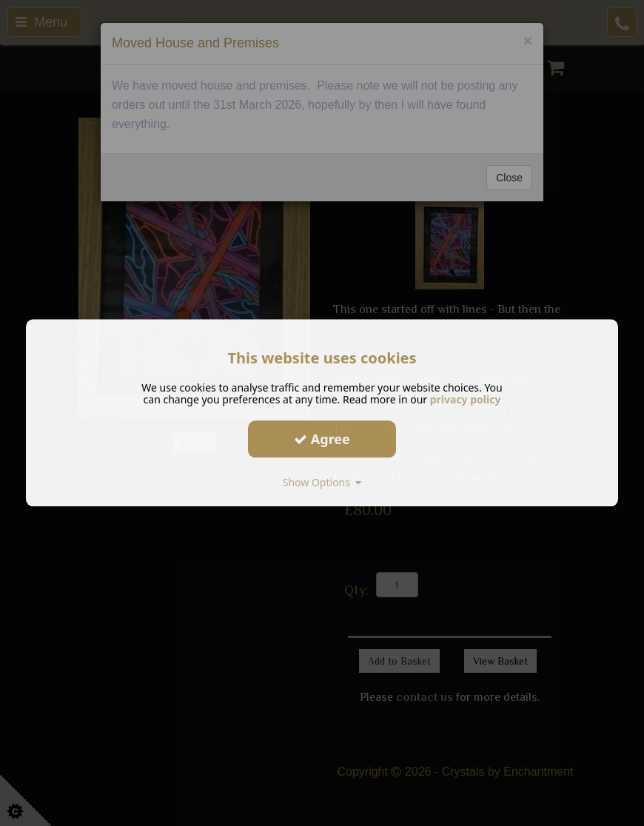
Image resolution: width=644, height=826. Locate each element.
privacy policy (466, 399)
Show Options (322, 482)
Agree (322, 439)
